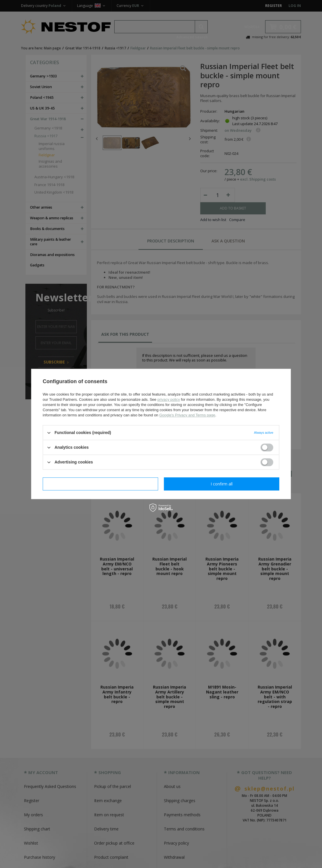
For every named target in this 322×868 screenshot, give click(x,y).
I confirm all (222, 484)
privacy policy (169, 399)
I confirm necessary (101, 484)
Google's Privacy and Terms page (187, 415)
